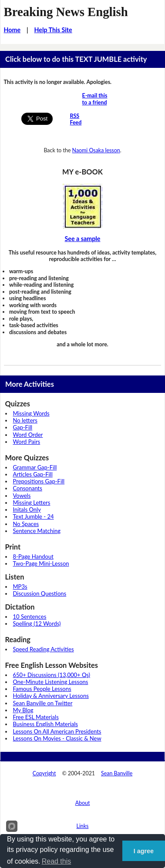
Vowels (22, 496)
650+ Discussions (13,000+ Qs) (52, 675)
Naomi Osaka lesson (96, 150)
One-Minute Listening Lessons (51, 682)
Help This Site (53, 30)
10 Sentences (30, 617)
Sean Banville (117, 773)
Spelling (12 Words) (37, 623)
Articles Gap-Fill (33, 474)
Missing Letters (32, 503)
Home (12, 30)
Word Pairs (27, 442)
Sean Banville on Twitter (43, 703)
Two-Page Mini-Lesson (41, 563)
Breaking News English (66, 12)
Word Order (28, 435)
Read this (57, 861)
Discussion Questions (40, 593)
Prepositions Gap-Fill (39, 481)
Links (83, 826)
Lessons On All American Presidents (57, 731)
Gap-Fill (23, 427)
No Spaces (26, 524)
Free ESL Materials (36, 717)
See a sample (83, 239)
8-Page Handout (33, 556)
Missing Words (31, 413)
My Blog (23, 710)
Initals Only (27, 509)
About (83, 803)
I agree (144, 851)
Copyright (44, 773)
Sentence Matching (37, 531)
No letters (25, 420)
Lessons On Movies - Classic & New (57, 738)
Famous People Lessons (42, 689)
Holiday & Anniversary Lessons (51, 696)
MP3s (20, 586)
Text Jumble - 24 (34, 516)
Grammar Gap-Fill (35, 467)
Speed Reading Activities (44, 649)
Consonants (28, 488)
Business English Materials (45, 724)
